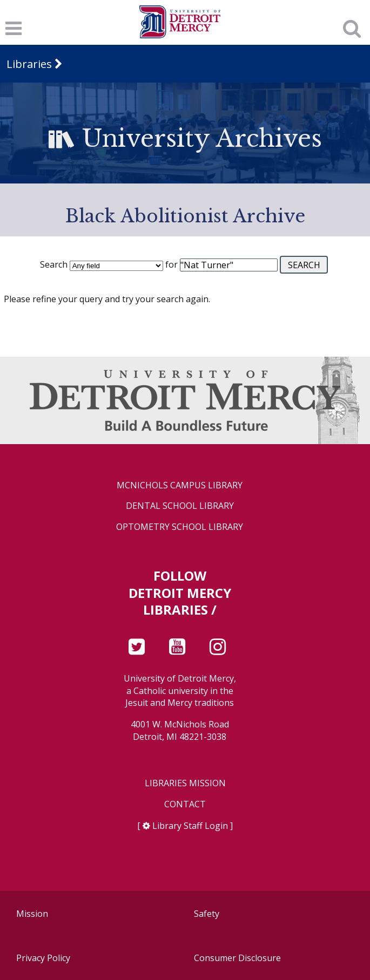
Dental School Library (180, 506)
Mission (32, 914)
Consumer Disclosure (237, 958)
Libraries (29, 64)
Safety (207, 914)
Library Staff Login (190, 826)
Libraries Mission (185, 783)
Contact (185, 804)
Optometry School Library (180, 527)
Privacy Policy (43, 958)
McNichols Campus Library (180, 485)
